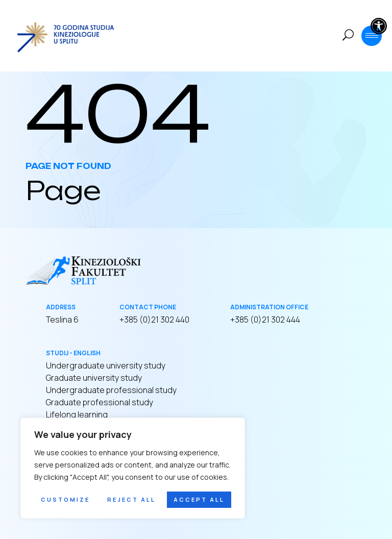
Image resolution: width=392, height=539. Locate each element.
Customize (65, 499)
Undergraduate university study (106, 365)
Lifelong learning (77, 414)
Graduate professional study (100, 402)
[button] (379, 26)
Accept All (199, 499)
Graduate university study (94, 378)
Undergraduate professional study (111, 390)
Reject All (131, 499)
